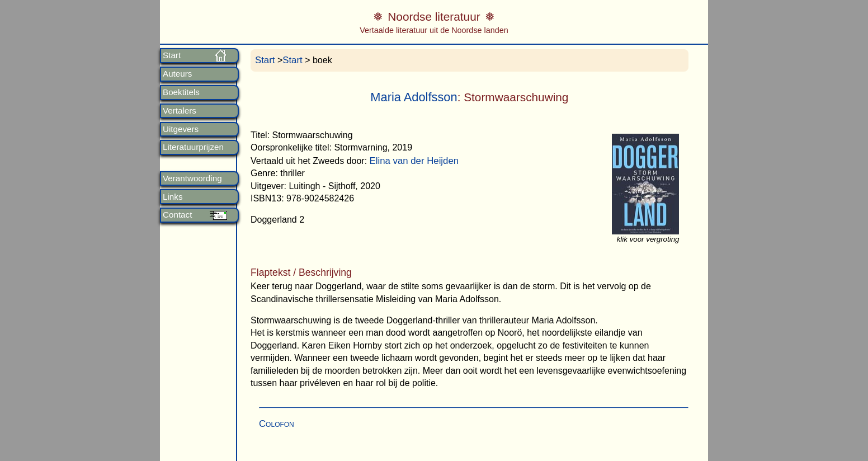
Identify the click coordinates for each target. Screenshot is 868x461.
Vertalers (180, 111)
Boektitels (181, 92)
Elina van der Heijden (414, 161)
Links (173, 197)
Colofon (277, 424)
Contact (177, 215)
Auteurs (177, 74)
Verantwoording (192, 178)
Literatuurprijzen (193, 147)
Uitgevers (181, 129)
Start (172, 55)
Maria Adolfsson (414, 97)
